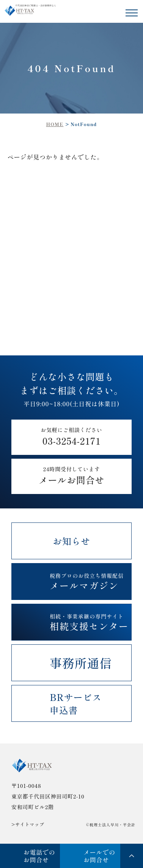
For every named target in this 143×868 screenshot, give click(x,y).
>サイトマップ (28, 824)
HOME (55, 124)
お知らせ (71, 541)
